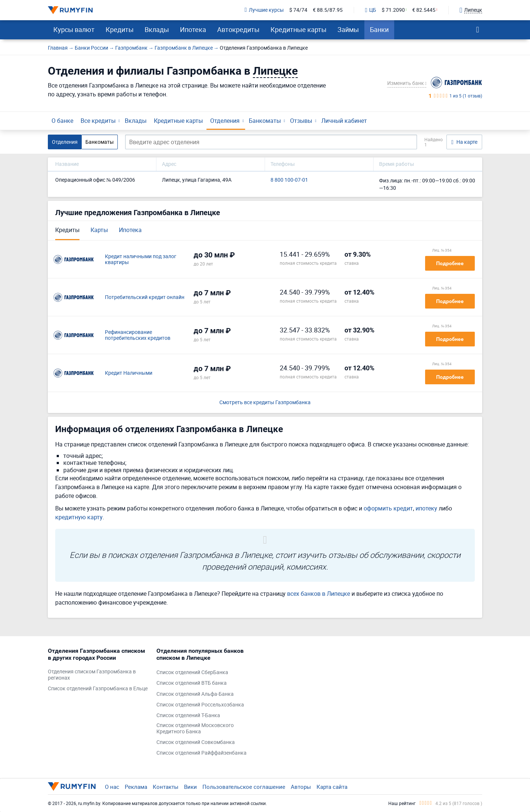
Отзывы (301, 121)
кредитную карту (79, 517)
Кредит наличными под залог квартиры (141, 260)
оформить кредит (388, 508)
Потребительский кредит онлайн (145, 297)
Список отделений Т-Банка (188, 715)
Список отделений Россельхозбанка (200, 705)
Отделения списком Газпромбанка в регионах (92, 675)
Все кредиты (98, 121)
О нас (112, 787)
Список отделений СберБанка (192, 672)
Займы (348, 29)
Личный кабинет (344, 121)
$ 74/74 (298, 10)
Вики (190, 787)
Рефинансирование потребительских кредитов (138, 335)
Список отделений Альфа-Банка (195, 694)
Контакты (166, 787)
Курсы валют (74, 29)
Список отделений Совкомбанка (196, 742)
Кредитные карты (298, 29)
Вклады (157, 29)
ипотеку (426, 508)
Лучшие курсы (264, 10)
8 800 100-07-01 (289, 180)
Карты (99, 230)
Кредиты (120, 29)
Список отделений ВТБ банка (192, 683)
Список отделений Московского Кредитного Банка (195, 729)
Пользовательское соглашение (244, 787)
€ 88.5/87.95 (328, 10)
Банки (379, 29)
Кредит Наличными (129, 373)
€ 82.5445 (424, 10)
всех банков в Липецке (319, 594)
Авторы (301, 787)
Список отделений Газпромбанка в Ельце (98, 689)
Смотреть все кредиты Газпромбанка (265, 403)
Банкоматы (265, 121)
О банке (62, 121)
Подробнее (450, 263)
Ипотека (193, 29)
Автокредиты (238, 29)
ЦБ (371, 10)
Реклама (136, 787)
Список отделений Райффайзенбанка (202, 753)
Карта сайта (332, 787)
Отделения (225, 121)
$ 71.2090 (393, 10)
